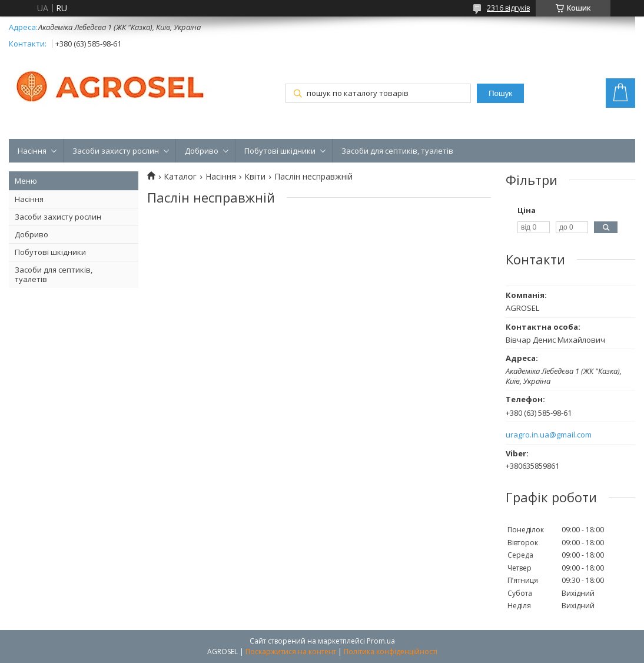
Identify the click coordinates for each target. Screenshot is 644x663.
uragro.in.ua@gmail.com (549, 435)
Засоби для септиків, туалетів (397, 151)
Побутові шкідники (280, 151)
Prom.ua (381, 641)
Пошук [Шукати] (500, 93)
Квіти (255, 177)
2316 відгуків (508, 8)
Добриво (202, 151)
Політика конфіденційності (391, 652)
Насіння (32, 151)
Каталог (180, 177)
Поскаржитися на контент (291, 652)
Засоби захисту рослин (116, 151)
